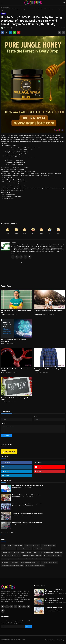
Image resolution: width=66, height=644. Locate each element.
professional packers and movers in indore (12, 559)
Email (36, 417)
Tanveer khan (48, 611)
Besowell (3, 402)
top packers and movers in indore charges (32, 552)
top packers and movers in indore (42, 549)
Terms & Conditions (50, 640)
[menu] (2, 3)
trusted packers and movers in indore (53, 552)
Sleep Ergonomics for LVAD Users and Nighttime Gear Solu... (48, 370)
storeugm (14, 243)
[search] (64, 3)
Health (7, 7)
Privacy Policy (60, 640)
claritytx (3, 344)
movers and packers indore (25, 549)
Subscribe (29, 627)
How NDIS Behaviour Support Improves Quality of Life (49, 312)
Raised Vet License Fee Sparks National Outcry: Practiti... (27, 504)
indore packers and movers (9, 549)
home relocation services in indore (10, 562)
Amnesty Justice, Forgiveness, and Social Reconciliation (27, 522)
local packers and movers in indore (53, 556)
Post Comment (6, 435)
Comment (4, 424)
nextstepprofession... (39, 315)
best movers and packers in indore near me (12, 566)
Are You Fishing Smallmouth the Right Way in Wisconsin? (54, 600)
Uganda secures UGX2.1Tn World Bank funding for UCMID (55, 591)
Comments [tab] (7, 412)
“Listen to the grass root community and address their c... (27, 513)
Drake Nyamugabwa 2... (18, 487)
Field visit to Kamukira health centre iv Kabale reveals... (27, 495)
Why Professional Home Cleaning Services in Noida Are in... (16, 312)
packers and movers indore (48, 546)
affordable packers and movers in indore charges (37, 559)
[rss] (3, 611)
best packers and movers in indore (10, 552)
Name (3, 417)
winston (36, 373)
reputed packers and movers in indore (35, 566)
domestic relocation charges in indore (30, 562)
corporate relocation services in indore (32, 556)
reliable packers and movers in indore (11, 556)
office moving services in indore (49, 562)
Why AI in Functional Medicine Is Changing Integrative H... (13, 341)
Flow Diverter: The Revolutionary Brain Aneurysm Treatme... (16, 370)
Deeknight (15, 524)
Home (2, 7)
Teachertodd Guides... (50, 602)
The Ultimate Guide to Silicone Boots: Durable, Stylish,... (54, 608)
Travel (3, 546)
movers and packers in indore (15, 546)
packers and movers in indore (32, 546)
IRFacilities (3, 373)
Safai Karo (3, 315)
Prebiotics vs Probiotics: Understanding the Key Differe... (15, 399)
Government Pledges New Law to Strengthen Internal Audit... (28, 486)
